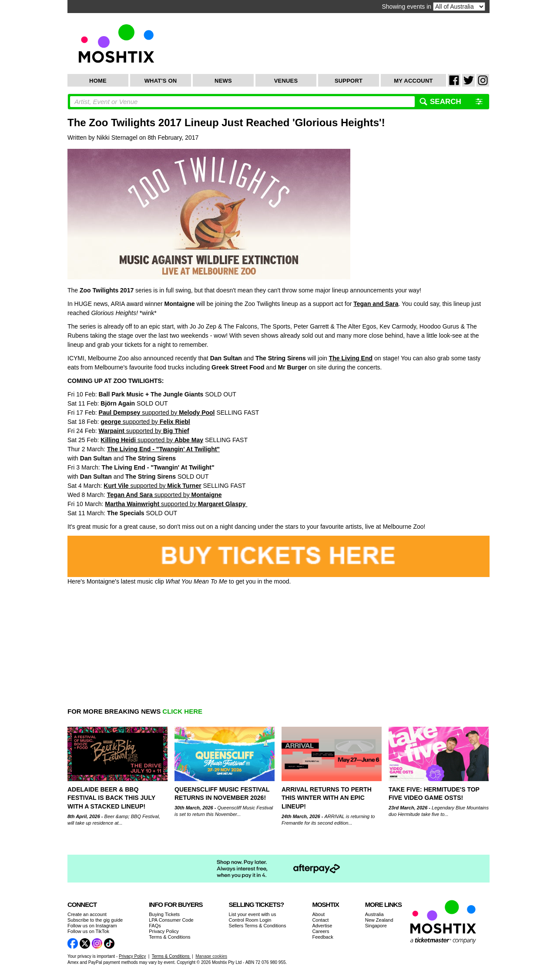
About (318, 914)
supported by (157, 413)
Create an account (87, 914)
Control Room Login (250, 920)
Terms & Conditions (169, 937)
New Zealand (379, 920)
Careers (320, 931)
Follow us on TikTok (88, 931)
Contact (320, 920)
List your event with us (253, 914)
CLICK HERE (182, 711)
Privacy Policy (164, 931)
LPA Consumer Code (171, 920)
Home (98, 81)
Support (349, 81)
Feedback (322, 937)
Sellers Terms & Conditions (258, 926)
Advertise (322, 926)
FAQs (155, 926)
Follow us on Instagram (92, 926)
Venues (286, 81)
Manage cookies (211, 956)
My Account (413, 81)
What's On (161, 81)
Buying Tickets (164, 914)
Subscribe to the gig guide (95, 920)
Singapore (376, 926)
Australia (374, 914)
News (223, 81)
